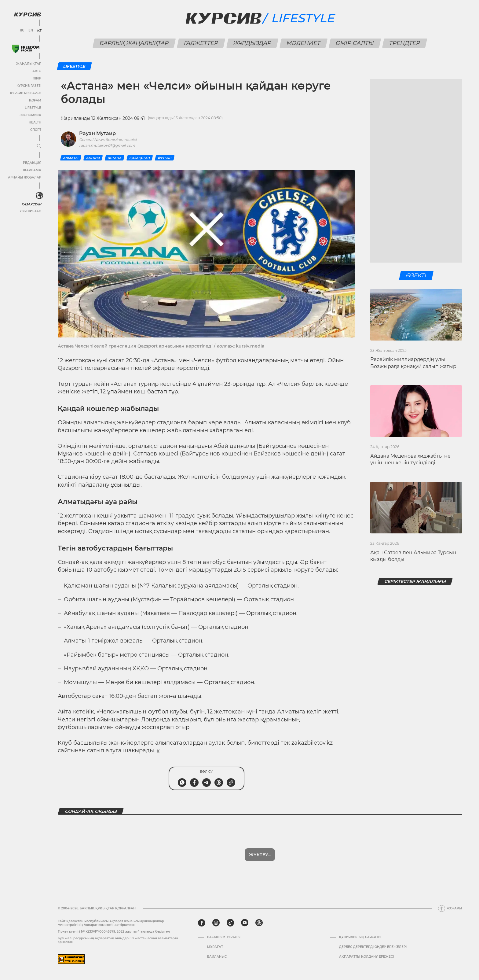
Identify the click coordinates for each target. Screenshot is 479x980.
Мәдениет (304, 43)
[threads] (259, 923)
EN (31, 31)
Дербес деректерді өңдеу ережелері (373, 947)
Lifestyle (33, 108)
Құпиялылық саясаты (360, 937)
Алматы (71, 158)
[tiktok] (230, 923)
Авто (37, 71)
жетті (331, 712)
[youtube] (245, 923)
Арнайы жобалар (25, 177)
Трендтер (405, 43)
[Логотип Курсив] (27, 14)
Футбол (165, 158)
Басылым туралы (224, 937)
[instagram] (216, 923)
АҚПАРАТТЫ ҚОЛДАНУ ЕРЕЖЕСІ (366, 957)
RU (22, 31)
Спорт (36, 130)
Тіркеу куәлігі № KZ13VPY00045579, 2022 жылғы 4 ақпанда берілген (114, 932)
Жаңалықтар (29, 64)
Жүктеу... (260, 855)
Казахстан (31, 204)
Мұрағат (215, 947)
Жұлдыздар (252, 43)
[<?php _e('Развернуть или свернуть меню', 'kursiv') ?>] (39, 196)
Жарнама (32, 170)
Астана (115, 158)
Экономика (30, 115)
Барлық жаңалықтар (134, 43)
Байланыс (217, 957)
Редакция (32, 163)
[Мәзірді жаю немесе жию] (39, 146)
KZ (39, 31)
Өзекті (416, 275)
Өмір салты (355, 43)
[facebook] (202, 923)
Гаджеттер (201, 43)
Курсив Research (26, 93)
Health (35, 122)
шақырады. (139, 750)
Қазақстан (140, 158)
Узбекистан (30, 211)
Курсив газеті (29, 86)
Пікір (37, 78)
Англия (93, 158)
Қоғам (35, 100)
